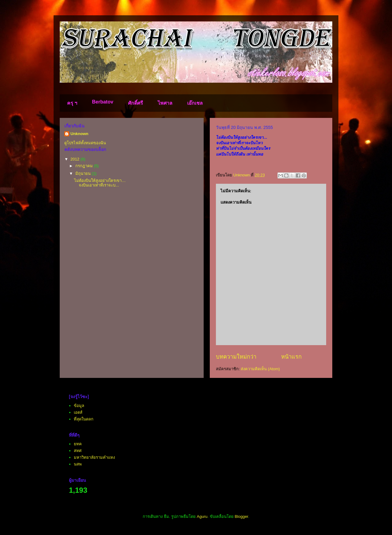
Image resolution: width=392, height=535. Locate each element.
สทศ (78, 451)
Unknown (79, 134)
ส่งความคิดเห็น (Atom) (260, 369)
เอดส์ (78, 412)
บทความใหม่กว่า (236, 357)
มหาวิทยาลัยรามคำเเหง (94, 457)
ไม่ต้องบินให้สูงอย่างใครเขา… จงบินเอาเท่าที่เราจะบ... (100, 183)
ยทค (78, 444)
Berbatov (102, 102)
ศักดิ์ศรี (136, 103)
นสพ (78, 464)
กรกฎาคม (85, 166)
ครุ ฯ (72, 103)
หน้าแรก (291, 357)
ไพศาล (165, 103)
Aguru (202, 516)
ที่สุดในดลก (84, 419)
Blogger (241, 516)
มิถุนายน (84, 173)
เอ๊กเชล (195, 103)
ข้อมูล (79, 406)
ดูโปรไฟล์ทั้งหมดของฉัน (85, 143)
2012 (75, 159)
